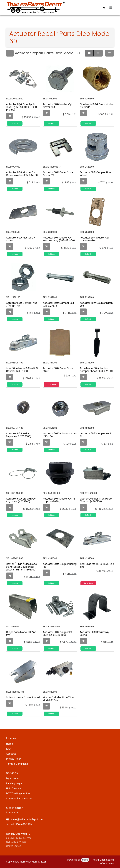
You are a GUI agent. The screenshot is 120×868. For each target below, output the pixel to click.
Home (9, 744)
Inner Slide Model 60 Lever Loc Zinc (97, 565)
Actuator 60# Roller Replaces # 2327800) (19, 435)
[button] (10, 116)
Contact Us (12, 812)
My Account (13, 779)
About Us (11, 754)
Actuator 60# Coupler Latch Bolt (96, 304)
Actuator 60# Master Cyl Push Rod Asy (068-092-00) (59, 239)
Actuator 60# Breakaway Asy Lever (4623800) (21, 500)
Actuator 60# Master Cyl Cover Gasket (94, 239)
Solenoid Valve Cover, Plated (23, 697)
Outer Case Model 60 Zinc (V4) (21, 634)
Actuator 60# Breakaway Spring (94, 634)
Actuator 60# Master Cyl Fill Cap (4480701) (59, 500)
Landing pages (14, 784)
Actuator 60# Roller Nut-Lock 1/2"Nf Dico (60, 435)
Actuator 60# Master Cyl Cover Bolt (57, 106)
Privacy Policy (14, 759)
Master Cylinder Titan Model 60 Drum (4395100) (96, 500)
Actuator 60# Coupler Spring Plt (60, 565)
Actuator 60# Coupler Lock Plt (95, 435)
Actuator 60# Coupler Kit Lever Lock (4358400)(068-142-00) (22, 107)
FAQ (8, 749)
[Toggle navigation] (111, 7)
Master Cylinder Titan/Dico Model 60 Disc (58, 699)
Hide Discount (14, 789)
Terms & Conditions (17, 764)
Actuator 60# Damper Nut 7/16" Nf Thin (22, 304)
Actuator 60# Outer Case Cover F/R (58, 174)
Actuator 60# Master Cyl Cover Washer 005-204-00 (22, 174)
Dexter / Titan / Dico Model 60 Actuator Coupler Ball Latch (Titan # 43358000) (22, 567)
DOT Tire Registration (18, 794)
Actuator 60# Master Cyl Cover (21, 239)
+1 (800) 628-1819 (21, 824)
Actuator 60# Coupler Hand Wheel (96, 174)
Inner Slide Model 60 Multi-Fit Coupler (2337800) (22, 370)
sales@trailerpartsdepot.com (27, 819)
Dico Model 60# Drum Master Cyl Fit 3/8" (97, 106)
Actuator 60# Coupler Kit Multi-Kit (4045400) (58, 634)
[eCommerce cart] (104, 8)
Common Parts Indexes (19, 799)
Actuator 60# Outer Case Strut (58, 370)
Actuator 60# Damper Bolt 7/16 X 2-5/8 (59, 304)
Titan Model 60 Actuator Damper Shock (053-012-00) (96, 370)
